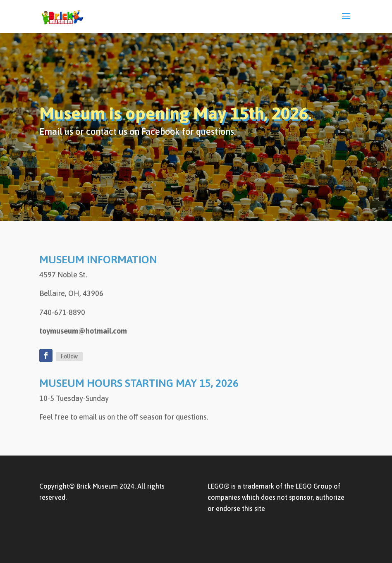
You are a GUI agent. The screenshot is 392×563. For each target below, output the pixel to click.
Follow (69, 356)
